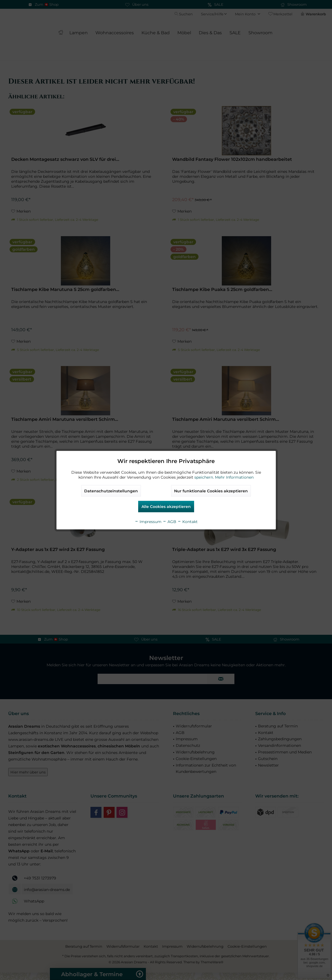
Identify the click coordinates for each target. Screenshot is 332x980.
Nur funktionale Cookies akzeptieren (211, 491)
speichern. (205, 477)
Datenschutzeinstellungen (111, 491)
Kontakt (188, 521)
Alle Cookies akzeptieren (166, 506)
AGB (169, 521)
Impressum (148, 521)
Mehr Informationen (234, 477)
